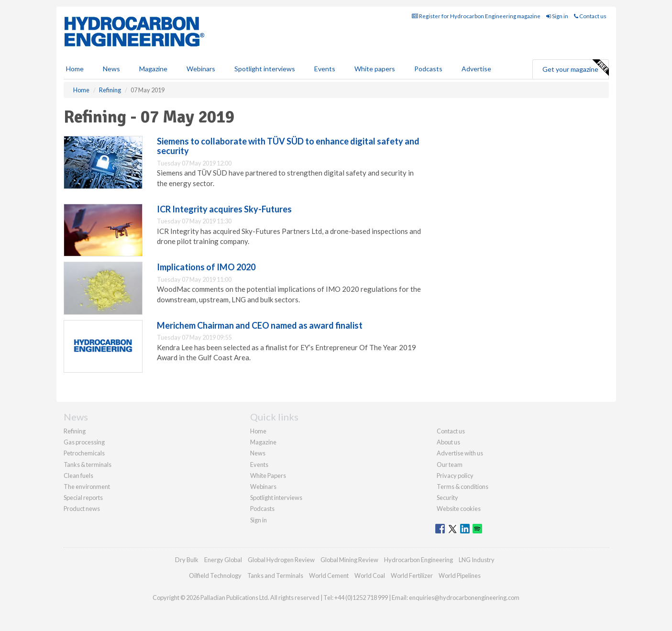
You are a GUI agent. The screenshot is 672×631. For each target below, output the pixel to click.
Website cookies (459, 509)
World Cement (329, 576)
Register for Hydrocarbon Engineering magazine (476, 16)
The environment (87, 487)
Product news (82, 509)
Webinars (201, 69)
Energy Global (223, 560)
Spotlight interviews (265, 69)
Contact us (590, 16)
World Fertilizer (412, 576)
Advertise (476, 69)
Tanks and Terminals (275, 576)
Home (75, 69)
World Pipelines (460, 576)
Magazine (153, 69)
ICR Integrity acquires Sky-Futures (224, 209)
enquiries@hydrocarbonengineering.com (464, 598)
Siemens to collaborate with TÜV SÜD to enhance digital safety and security (288, 146)
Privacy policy (455, 476)
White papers (375, 69)
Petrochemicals (84, 453)
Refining (75, 431)
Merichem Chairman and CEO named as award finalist (260, 325)
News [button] (111, 69)
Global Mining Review (349, 560)
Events (325, 69)
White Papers (268, 476)
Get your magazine (575, 68)
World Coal (370, 576)
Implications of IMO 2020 (206, 267)
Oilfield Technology (215, 576)
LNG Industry (477, 560)
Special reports (83, 498)
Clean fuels (78, 476)
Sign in (557, 16)
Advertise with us (460, 453)
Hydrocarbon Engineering (419, 560)
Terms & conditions (463, 487)
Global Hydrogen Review (281, 560)
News (258, 453)
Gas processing (84, 442)
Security (447, 498)
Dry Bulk (187, 560)
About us (448, 442)
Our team (450, 465)
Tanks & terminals (88, 465)
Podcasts (428, 69)
